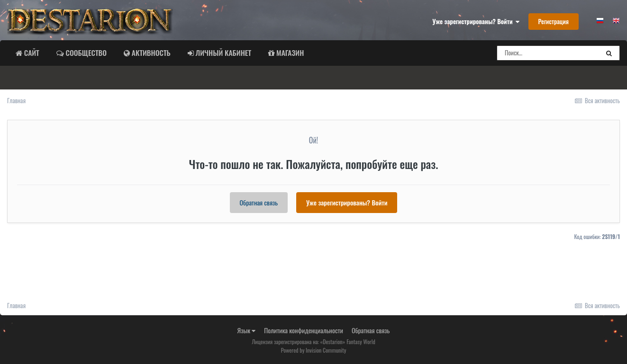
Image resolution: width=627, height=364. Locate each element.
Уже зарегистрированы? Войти (476, 21)
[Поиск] (548, 53)
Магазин (289, 53)
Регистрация (554, 21)
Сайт (31, 53)
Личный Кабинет (223, 53)
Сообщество (85, 53)
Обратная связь (259, 202)
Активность (150, 53)
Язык (247, 330)
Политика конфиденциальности (304, 330)
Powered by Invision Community (314, 350)
